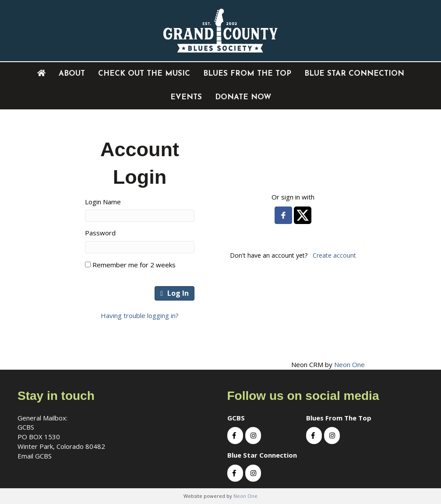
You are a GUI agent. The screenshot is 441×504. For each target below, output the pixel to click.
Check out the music (144, 74)
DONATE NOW (243, 97)
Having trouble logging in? (140, 315)
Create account (334, 255)
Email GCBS (35, 456)
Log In (175, 293)
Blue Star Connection (354, 74)
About (72, 74)
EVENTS (186, 97)
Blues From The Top (247, 74)
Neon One (349, 364)
